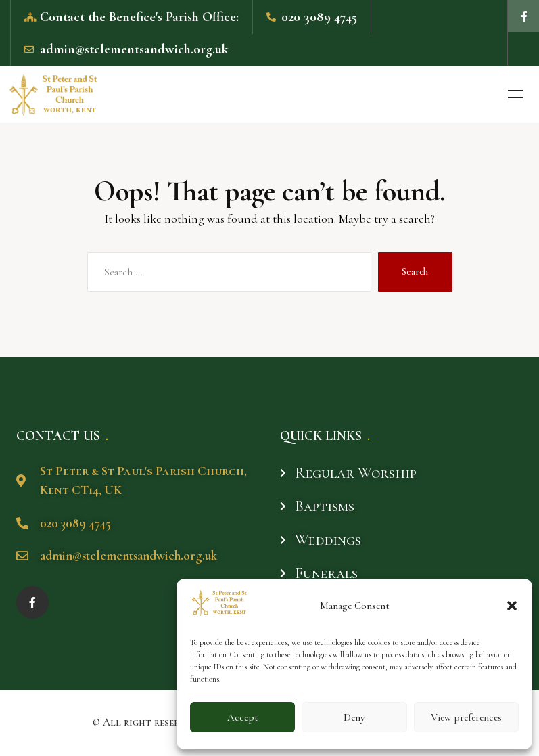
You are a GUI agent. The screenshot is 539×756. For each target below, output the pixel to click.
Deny (354, 717)
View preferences (466, 717)
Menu (515, 96)
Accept (243, 717)
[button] (512, 606)
